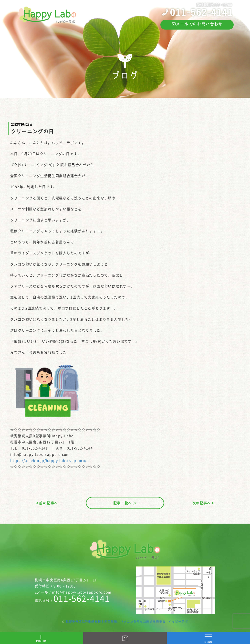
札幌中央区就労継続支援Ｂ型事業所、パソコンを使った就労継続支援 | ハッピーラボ (127, 622)
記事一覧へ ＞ (125, 503)
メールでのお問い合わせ (197, 24)
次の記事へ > (203, 503)
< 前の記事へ (47, 503)
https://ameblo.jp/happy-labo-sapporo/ (48, 460)
